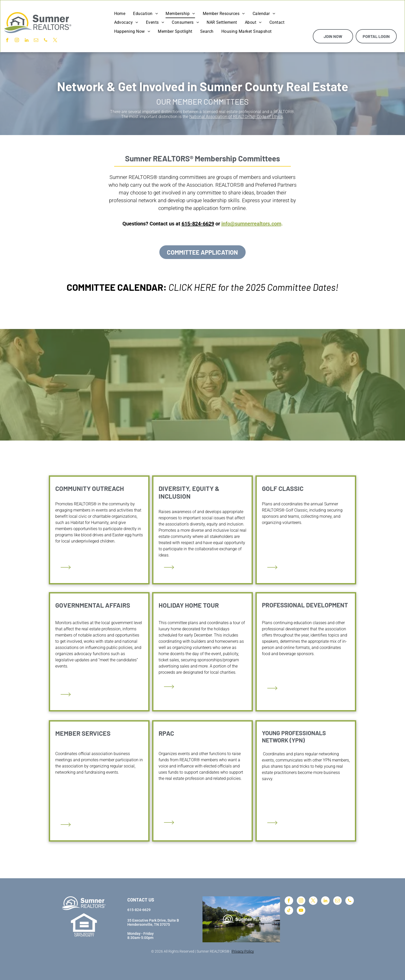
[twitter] (55, 41)
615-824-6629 (198, 224)
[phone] (46, 41)
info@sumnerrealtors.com (251, 224)
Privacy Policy (243, 951)
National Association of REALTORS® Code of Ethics (236, 117)
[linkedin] (26, 41)
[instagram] (17, 41)
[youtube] (301, 911)
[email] (36, 41)
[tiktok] (289, 911)
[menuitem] (120, 14)
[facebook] (7, 41)
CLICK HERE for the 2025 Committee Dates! (253, 287)
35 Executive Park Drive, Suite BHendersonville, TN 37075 (153, 922)
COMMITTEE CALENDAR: (117, 287)
